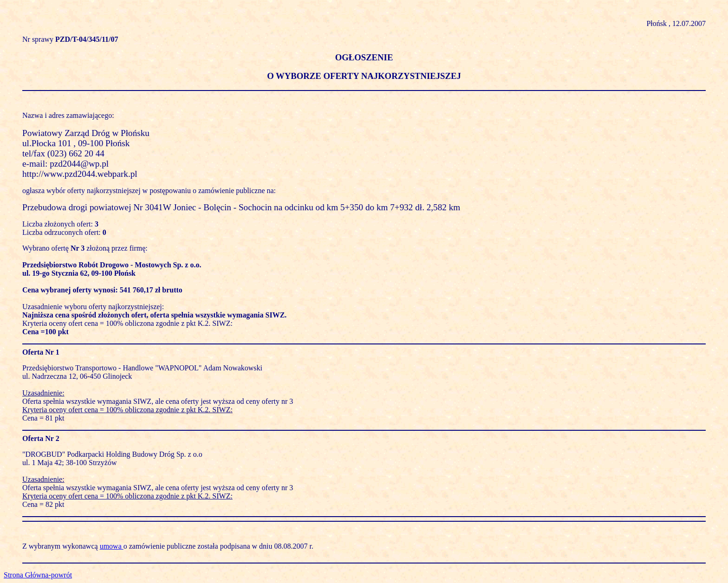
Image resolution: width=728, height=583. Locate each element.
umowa (112, 546)
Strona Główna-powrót (38, 575)
